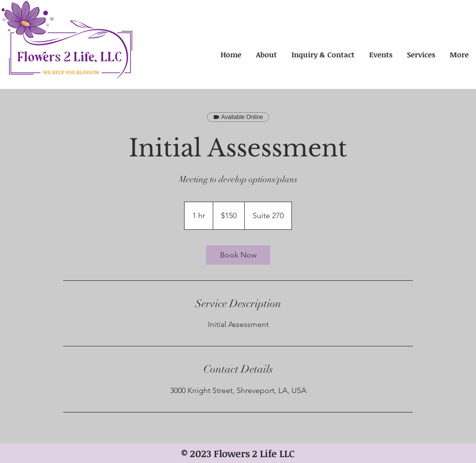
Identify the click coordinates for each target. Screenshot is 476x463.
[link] (238, 255)
